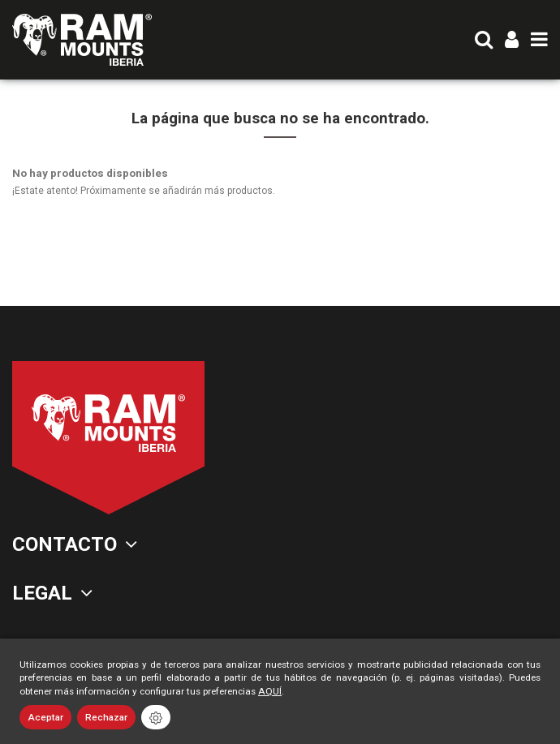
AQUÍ (270, 691)
